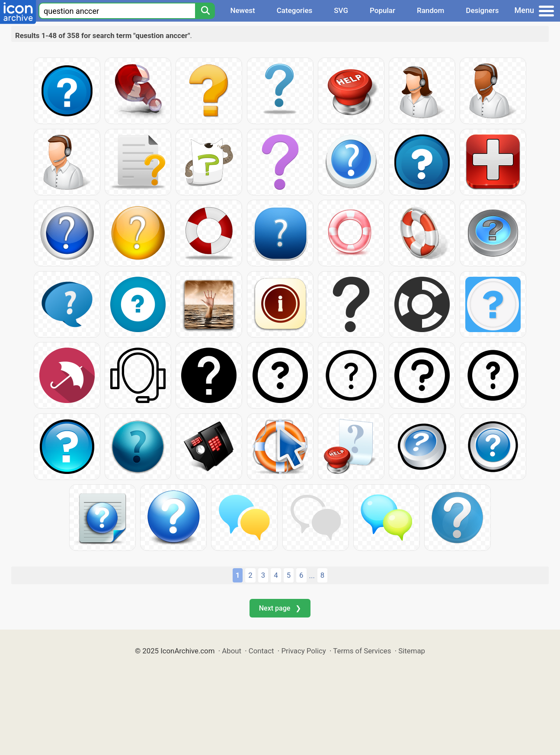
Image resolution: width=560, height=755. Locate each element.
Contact (261, 651)
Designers (482, 10)
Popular (382, 10)
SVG (341, 10)
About (232, 651)
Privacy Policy (303, 651)
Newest (242, 10)
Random (430, 10)
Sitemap (412, 651)
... (312, 576)
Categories (295, 10)
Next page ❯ (280, 608)
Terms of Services (362, 651)
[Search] (205, 11)
